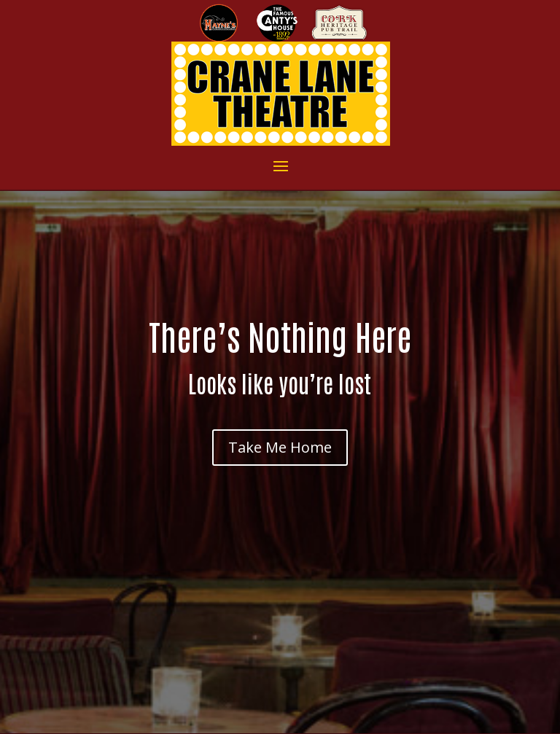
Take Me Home (280, 447)
